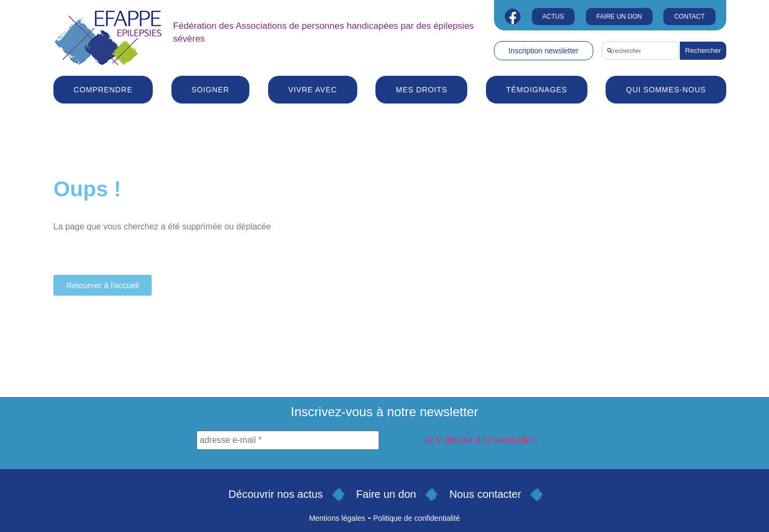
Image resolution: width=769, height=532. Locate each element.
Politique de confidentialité (417, 518)
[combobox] (640, 51)
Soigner (211, 90)
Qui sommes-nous (666, 90)
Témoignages (537, 90)
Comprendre (103, 90)
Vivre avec (313, 90)
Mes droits (421, 90)
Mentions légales (337, 518)
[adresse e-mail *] (288, 440)
